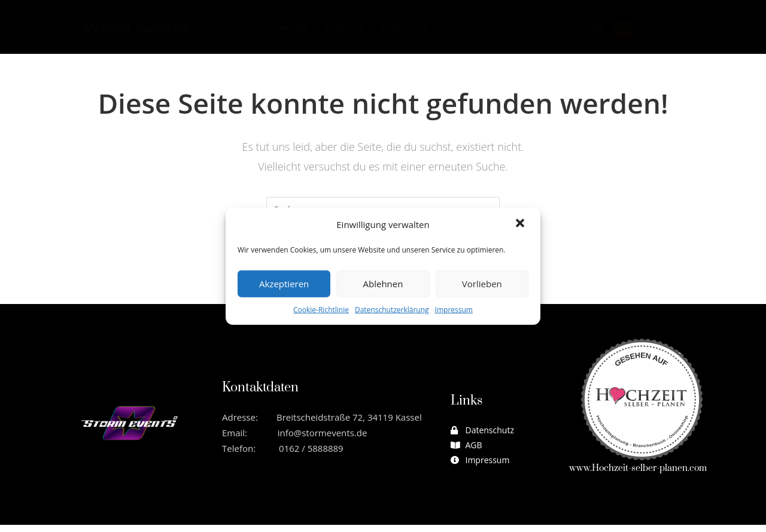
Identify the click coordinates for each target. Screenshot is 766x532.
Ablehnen (383, 284)
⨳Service (344, 28)
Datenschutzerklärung (392, 309)
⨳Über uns (403, 28)
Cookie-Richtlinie (321, 309)
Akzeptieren (284, 284)
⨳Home (293, 28)
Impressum (454, 309)
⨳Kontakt (465, 28)
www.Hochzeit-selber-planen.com (638, 476)
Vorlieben (482, 284)
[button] (521, 224)
